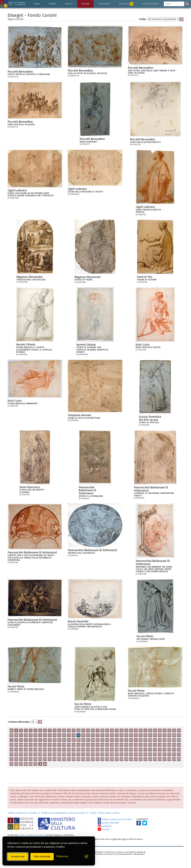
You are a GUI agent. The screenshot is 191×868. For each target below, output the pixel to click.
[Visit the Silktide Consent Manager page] (86, 857)
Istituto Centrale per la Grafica (23, 813)
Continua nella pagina (19, 722)
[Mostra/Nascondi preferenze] (62, 857)
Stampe (52, 4)
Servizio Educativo (109, 823)
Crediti (92, 813)
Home (37, 4)
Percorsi (126, 4)
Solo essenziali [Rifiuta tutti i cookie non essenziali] (42, 857)
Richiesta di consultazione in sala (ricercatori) (64, 813)
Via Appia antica (151, 4)
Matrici (69, 4)
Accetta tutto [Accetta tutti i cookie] (18, 857)
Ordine (143, 19)
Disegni (85, 4)
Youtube (104, 830)
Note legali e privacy (109, 813)
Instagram (105, 826)
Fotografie (104, 4)
